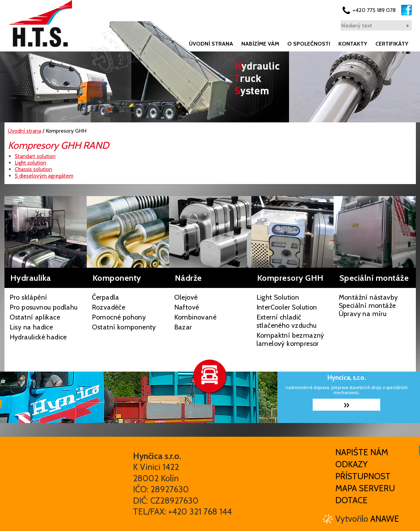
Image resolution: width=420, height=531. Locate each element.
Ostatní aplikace (35, 317)
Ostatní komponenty (124, 327)
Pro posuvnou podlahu (44, 307)
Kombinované (195, 317)
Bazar (183, 327)
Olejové (186, 297)
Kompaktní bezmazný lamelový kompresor (290, 339)
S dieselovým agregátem (44, 176)
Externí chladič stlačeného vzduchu (287, 321)
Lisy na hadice (31, 327)
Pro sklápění (28, 297)
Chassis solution (33, 169)
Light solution (31, 163)
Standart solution (35, 156)
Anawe (385, 519)
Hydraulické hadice (38, 337)
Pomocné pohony (119, 317)
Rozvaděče (109, 307)
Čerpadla (106, 297)
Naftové (187, 307)
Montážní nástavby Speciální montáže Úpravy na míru (368, 305)
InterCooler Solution (287, 307)
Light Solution (278, 297)
